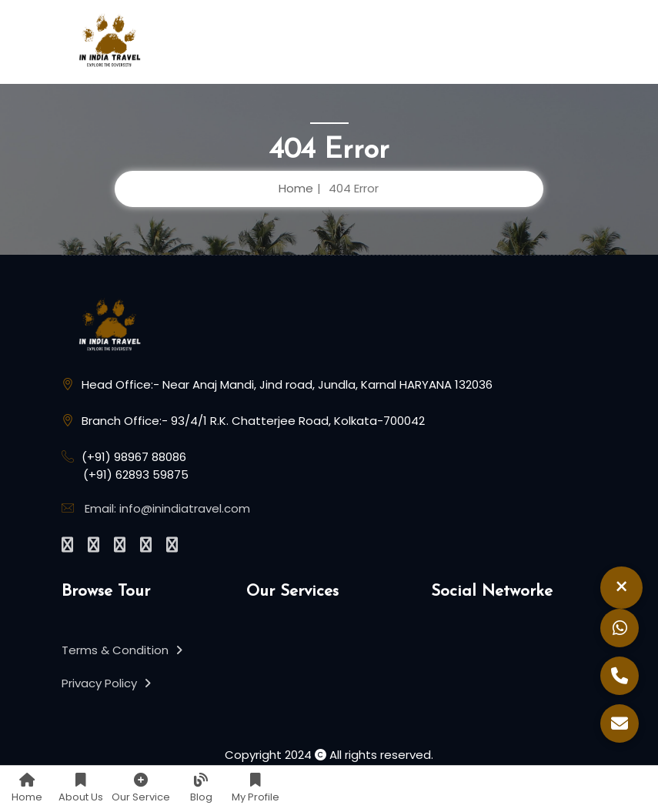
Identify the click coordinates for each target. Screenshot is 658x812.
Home (27, 789)
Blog (201, 789)
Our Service (141, 789)
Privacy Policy (106, 683)
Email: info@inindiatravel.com (167, 508)
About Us (81, 789)
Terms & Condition (122, 650)
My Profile (256, 789)
